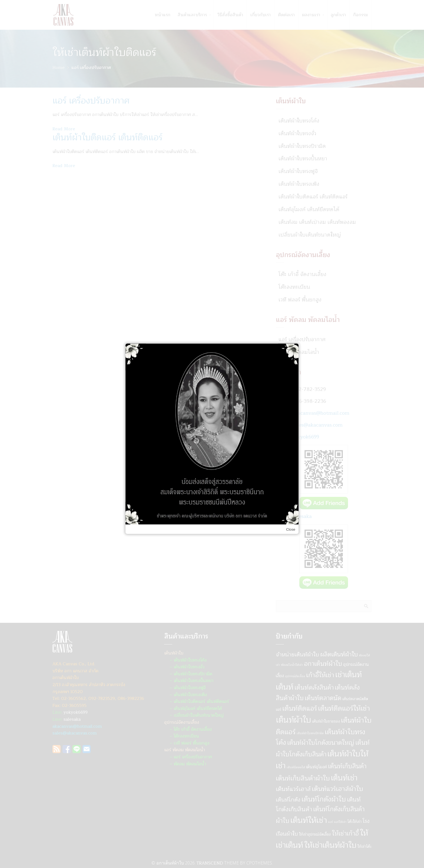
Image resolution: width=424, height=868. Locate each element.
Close (291, 529)
